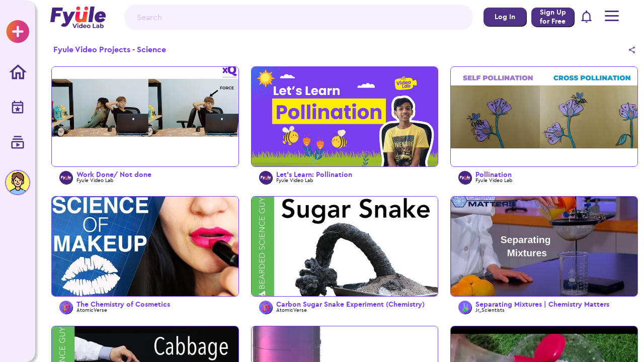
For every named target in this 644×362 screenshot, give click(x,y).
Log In (505, 17)
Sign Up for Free (553, 17)
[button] (587, 17)
